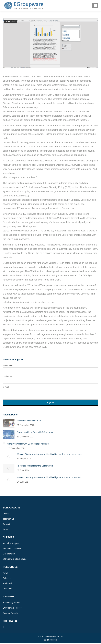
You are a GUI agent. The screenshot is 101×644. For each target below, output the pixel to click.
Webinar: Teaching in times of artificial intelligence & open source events (49, 454)
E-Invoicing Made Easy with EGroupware (35, 432)
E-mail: (6, 387)
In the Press (11, 22)
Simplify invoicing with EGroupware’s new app (28, 444)
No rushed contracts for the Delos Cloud (35, 466)
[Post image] (9, 423)
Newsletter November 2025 (29, 421)
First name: (8, 366)
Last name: (8, 376)
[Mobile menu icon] (95, 5)
